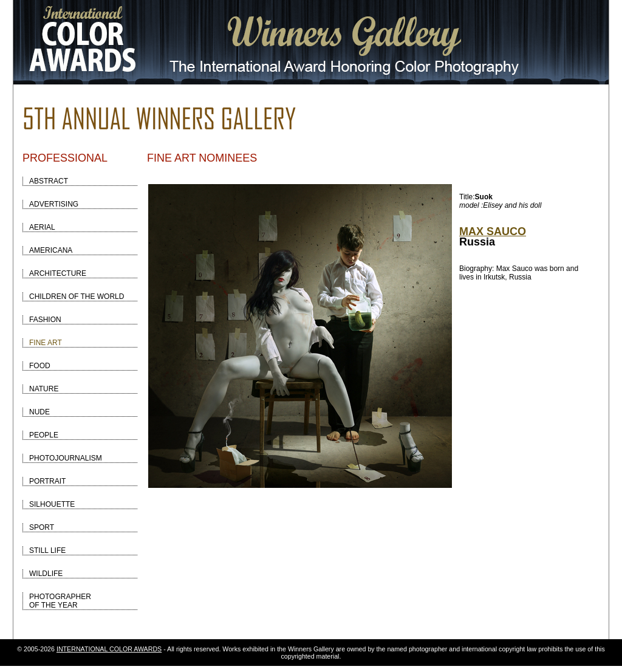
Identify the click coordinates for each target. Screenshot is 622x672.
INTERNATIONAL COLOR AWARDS (109, 649)
